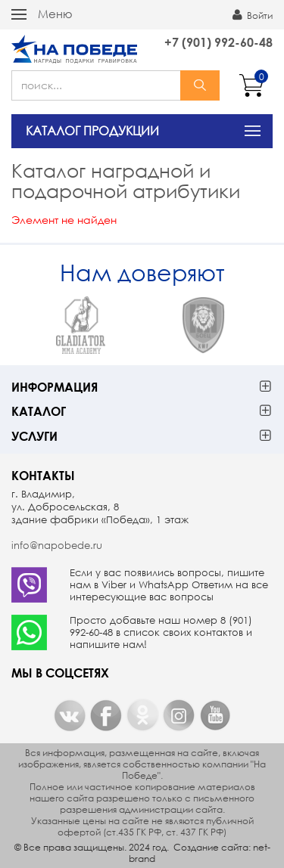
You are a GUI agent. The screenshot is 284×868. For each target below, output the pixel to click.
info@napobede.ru (57, 546)
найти (200, 85)
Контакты (43, 475)
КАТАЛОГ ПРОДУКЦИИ (92, 130)
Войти (253, 15)
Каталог (39, 411)
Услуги (34, 436)
